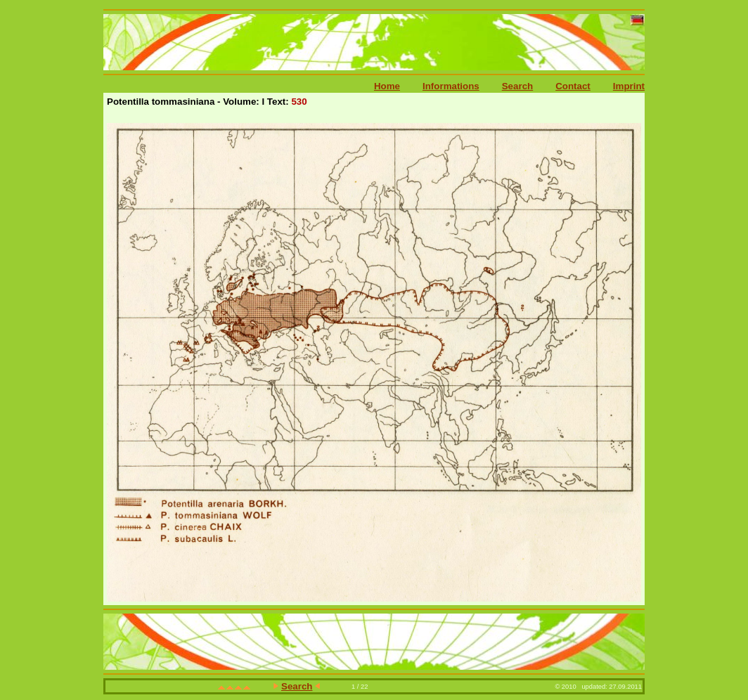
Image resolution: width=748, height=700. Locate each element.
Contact (573, 86)
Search (517, 86)
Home (387, 86)
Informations (451, 86)
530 (299, 102)
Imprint (629, 86)
